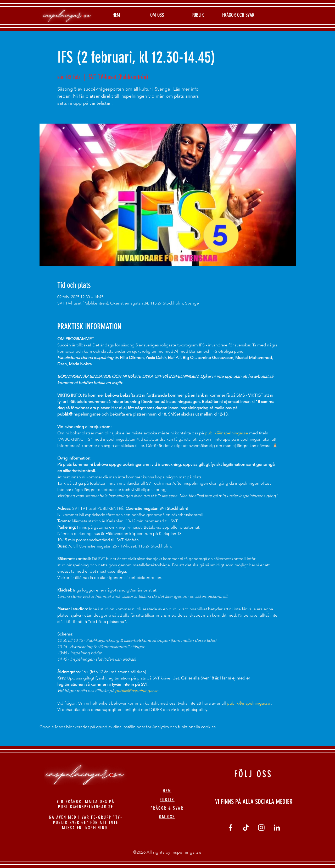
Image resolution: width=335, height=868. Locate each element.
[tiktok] (246, 828)
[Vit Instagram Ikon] (261, 828)
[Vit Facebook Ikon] (230, 828)
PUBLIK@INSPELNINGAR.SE (86, 807)
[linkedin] (277, 828)
